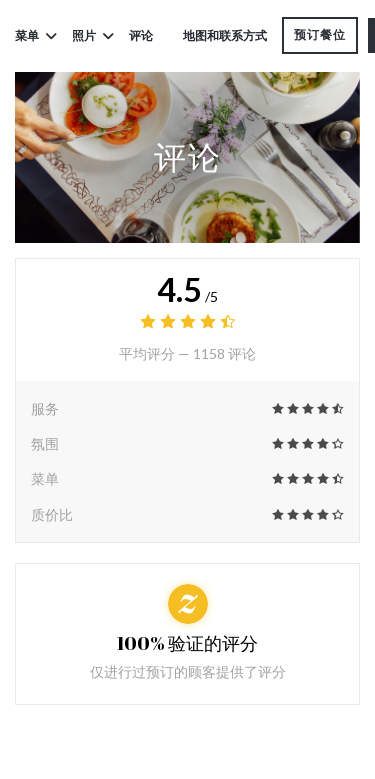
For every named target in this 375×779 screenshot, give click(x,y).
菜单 (36, 35)
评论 (141, 35)
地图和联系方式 (225, 35)
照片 (93, 35)
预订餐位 (320, 34)
